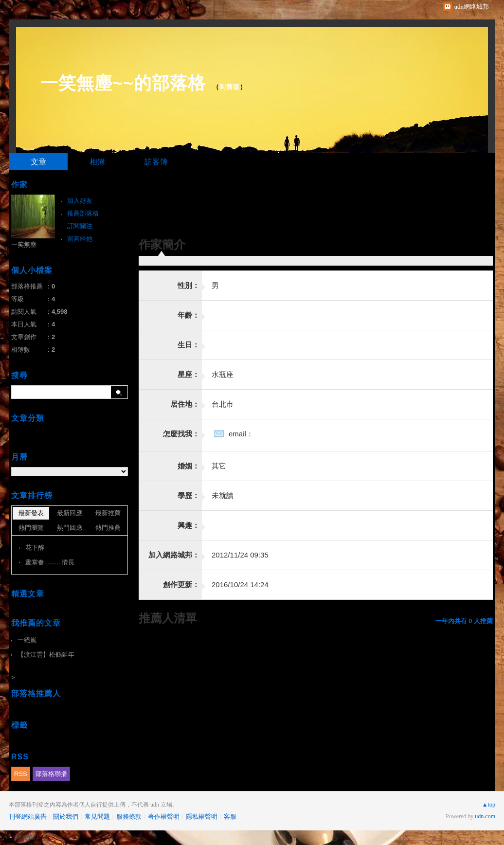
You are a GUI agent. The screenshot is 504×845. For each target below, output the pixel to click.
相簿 (97, 162)
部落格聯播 (51, 774)
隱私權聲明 (202, 817)
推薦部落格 (83, 213)
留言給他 (80, 239)
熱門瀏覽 (31, 528)
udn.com (485, 816)
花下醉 (35, 548)
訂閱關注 (80, 226)
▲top (489, 805)
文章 (38, 162)
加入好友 (80, 201)
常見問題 (97, 817)
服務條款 (129, 817)
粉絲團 (26, 837)
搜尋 (119, 392)
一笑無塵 (24, 244)
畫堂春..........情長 (50, 562)
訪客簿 (156, 162)
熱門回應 (70, 528)
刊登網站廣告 (28, 817)
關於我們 (66, 817)
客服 (230, 817)
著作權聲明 (164, 817)
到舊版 (230, 87)
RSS (21, 774)
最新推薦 (108, 513)
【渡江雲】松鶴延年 (46, 655)
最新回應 (70, 513)
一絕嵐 (27, 640)
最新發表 (31, 513)
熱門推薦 (108, 528)
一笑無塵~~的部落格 (123, 83)
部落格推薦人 (36, 693)
